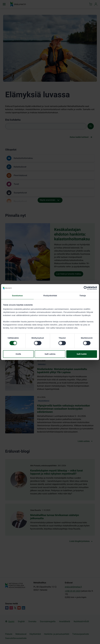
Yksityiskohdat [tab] (50, 296)
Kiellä (18, 354)
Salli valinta (50, 354)
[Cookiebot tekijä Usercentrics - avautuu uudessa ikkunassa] (86, 288)
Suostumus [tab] (17, 296)
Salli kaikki (82, 354)
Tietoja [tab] (83, 296)
